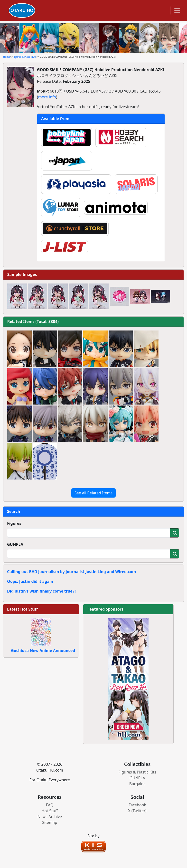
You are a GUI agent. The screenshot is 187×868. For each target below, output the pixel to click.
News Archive (50, 817)
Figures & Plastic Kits (25, 57)
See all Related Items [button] (93, 493)
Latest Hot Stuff (22, 609)
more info (47, 97)
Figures (14, 523)
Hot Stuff (50, 811)
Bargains (137, 784)
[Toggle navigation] (177, 10)
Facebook (137, 805)
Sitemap (50, 822)
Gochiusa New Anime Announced (43, 651)
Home (7, 57)
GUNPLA (15, 544)
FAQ (50, 805)
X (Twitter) (137, 811)
